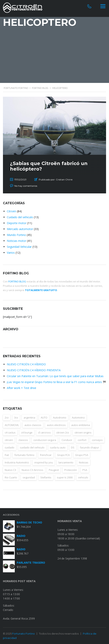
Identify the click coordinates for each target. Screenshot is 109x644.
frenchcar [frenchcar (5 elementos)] (46, 455)
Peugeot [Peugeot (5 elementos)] (54, 470)
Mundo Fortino (16, 235)
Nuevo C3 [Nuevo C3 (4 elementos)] (10, 470)
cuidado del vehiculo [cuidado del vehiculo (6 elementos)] (32, 447)
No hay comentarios (26, 186)
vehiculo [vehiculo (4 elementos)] (83, 477)
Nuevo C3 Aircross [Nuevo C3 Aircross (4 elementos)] (32, 470)
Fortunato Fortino (24, 634)
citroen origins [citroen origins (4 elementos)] (83, 432)
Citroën (12, 211)
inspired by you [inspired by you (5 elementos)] (44, 462)
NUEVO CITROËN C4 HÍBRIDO (26, 364)
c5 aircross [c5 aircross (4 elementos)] (44, 432)
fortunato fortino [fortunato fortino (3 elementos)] (24, 455)
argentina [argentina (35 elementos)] (29, 418)
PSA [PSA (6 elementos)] (85, 470)
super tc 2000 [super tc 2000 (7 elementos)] (65, 477)
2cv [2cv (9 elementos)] (7, 418)
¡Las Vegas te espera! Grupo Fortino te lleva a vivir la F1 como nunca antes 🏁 (56, 382)
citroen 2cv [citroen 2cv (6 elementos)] (63, 432)
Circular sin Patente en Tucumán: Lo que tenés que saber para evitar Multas (55, 376)
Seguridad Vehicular (19, 247)
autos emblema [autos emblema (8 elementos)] (81, 425)
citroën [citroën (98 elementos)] (9, 440)
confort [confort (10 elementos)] (82, 440)
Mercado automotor (20, 229)
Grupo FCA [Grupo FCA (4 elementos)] (63, 455)
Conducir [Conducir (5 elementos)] (67, 440)
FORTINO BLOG (17, 281)
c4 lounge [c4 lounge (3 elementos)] (27, 432)
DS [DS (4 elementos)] (73, 447)
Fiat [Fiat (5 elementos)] (7, 455)
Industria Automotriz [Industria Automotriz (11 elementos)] (17, 462)
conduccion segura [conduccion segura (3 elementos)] (45, 440)
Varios (11, 253)
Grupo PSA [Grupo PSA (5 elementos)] (82, 455)
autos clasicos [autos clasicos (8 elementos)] (33, 425)
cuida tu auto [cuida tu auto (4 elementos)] (58, 447)
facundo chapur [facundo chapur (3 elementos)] (89, 447)
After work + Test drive (22, 388)
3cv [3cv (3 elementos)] (16, 418)
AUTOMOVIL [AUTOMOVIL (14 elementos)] (12, 425)
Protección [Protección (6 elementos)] (71, 470)
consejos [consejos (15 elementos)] (97, 440)
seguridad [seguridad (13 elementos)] (29, 477)
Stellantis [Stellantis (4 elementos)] (46, 477)
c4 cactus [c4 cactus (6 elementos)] (10, 432)
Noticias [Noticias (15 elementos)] (84, 462)
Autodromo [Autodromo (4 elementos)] (60, 418)
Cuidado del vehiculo (20, 217)
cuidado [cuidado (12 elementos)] (10, 447)
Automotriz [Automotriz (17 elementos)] (78, 418)
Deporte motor (17, 223)
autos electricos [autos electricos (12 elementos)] (56, 425)
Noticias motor (17, 241)
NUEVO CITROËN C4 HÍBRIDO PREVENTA (34, 370)
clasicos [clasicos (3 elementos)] (23, 440)
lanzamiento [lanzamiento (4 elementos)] (66, 462)
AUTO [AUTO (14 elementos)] (44, 418)
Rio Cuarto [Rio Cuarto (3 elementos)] (11, 477)
